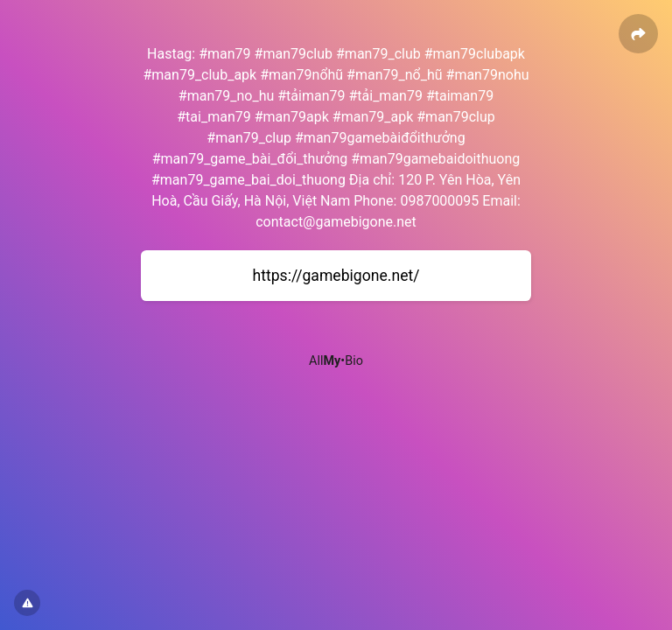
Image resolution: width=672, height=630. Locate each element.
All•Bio (336, 361)
